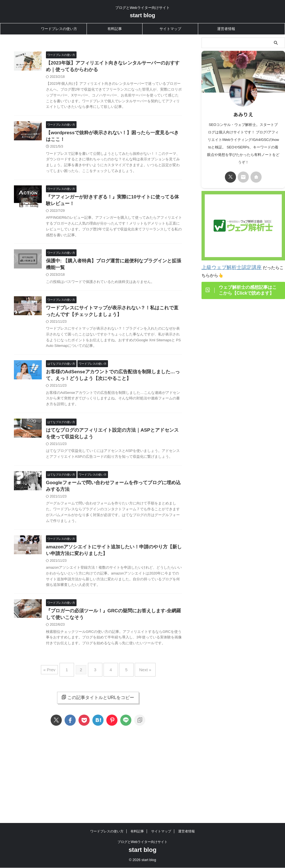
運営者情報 (226, 29)
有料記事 (115, 29)
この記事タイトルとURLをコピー (98, 756)
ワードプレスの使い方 (59, 29)
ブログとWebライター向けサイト (142, 825)
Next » (140, 731)
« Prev (56, 731)
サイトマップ (170, 29)
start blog (142, 15)
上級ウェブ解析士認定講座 (227, 267)
